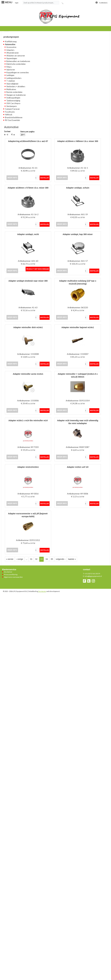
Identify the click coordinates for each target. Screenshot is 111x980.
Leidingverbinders (14, 78)
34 (47, 559)
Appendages (12, 58)
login (17, 3)
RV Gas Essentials (13, 120)
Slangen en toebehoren (16, 95)
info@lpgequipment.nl (93, 576)
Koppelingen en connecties (18, 72)
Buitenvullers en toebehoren (18, 61)
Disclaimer (8, 572)
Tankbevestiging (13, 101)
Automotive (10, 44)
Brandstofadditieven (14, 117)
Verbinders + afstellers (16, 86)
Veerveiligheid (12, 84)
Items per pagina (27, 132)
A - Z (6, 134)
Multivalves (11, 89)
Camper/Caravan (12, 109)
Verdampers (12, 106)
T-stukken (11, 81)
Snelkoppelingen (13, 98)
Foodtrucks (10, 112)
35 (52, 559)
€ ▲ (13, 134)
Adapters (10, 50)
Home (7, 30)
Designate (42, 591)
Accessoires (11, 47)
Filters (9, 67)
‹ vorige (20, 559)
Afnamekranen (13, 53)
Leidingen (10, 75)
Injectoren (11, 70)
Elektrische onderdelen (16, 64)
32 (36, 559)
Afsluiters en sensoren (16, 56)
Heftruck (9, 115)
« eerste (10, 559)
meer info (12, 178)
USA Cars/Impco (13, 103)
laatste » (72, 559)
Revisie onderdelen (14, 92)
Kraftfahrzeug (11, 41)
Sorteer (7, 131)
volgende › (60, 559)
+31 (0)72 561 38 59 (92, 574)
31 (31, 559)
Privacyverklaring (11, 574)
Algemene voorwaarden (13, 577)
